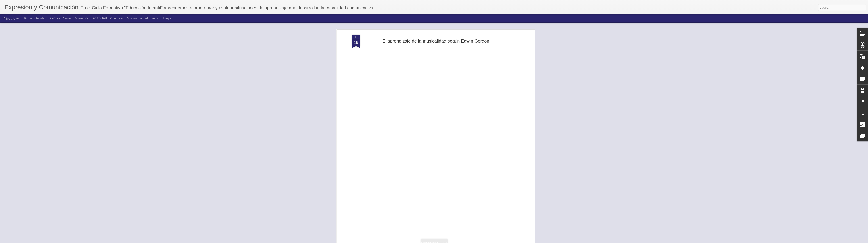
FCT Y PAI (100, 18)
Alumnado (152, 18)
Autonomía (134, 18)
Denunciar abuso (466, 241)
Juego (166, 18)
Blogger (451, 241)
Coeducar (117, 18)
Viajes (67, 18)
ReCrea (55, 18)
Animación (82, 18)
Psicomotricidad (35, 18)
